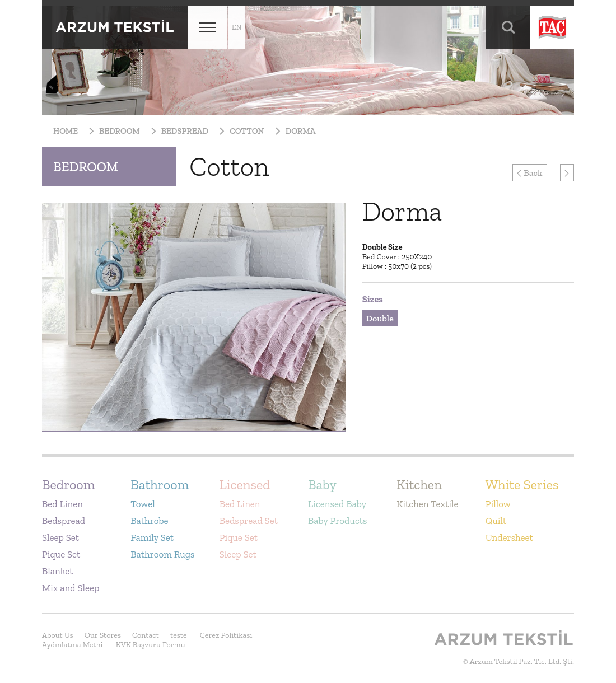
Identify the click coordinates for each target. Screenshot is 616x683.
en (237, 27)
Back (529, 173)
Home (66, 131)
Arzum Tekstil (115, 27)
